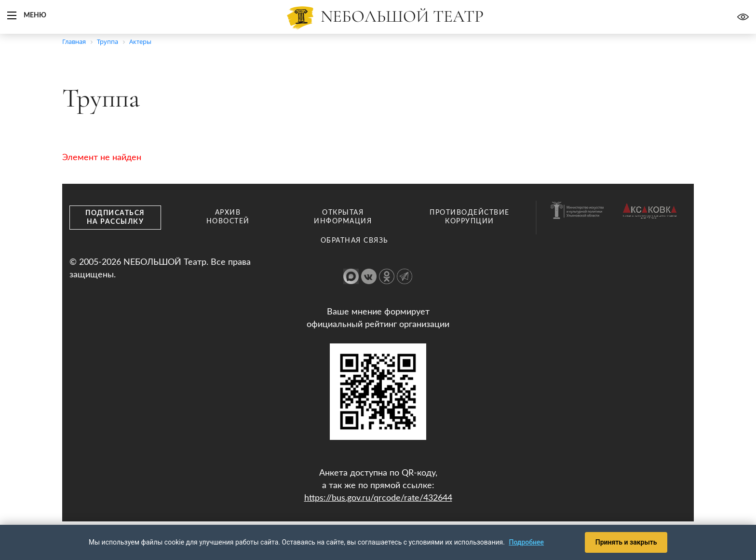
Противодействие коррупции (470, 217)
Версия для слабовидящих (743, 17)
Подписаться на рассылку (115, 218)
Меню (35, 15)
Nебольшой (402, 16)
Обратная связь (355, 241)
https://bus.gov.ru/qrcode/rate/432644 (378, 498)
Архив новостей (228, 217)
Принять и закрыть (624, 542)
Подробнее (526, 542)
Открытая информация (343, 217)
